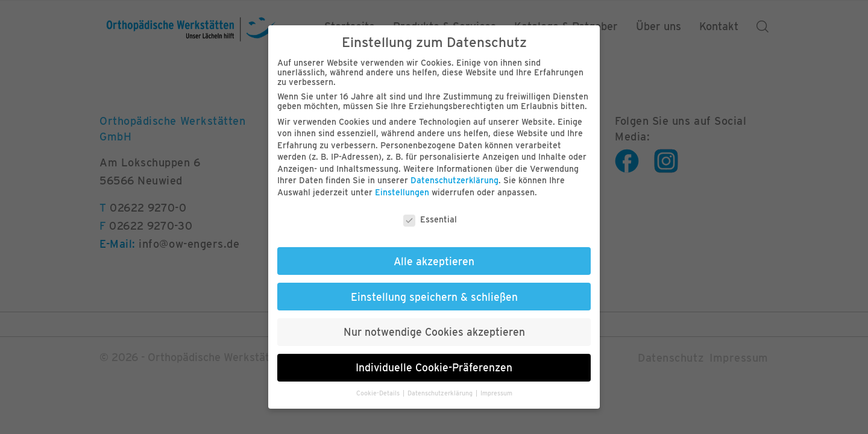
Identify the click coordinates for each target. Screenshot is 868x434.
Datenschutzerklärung (454, 180)
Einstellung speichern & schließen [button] (434, 297)
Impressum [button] (496, 393)
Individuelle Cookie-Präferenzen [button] (434, 367)
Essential (430, 219)
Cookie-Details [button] (379, 393)
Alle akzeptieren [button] (434, 261)
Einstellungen (402, 192)
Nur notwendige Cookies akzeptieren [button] (434, 332)
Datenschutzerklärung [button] (441, 393)
